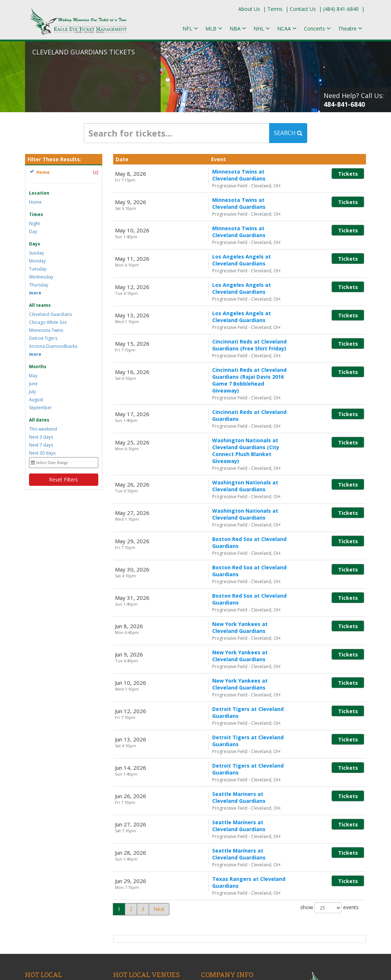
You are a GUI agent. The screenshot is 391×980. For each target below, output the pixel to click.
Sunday (36, 253)
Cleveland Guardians (50, 314)
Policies (210, 872)
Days (35, 244)
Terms (275, 9)
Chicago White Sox (48, 322)
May (33, 376)
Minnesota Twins (46, 330)
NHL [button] (262, 29)
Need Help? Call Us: (354, 100)
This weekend (43, 429)
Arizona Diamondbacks (53, 346)
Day (33, 231)
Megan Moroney (45, 881)
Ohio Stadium (129, 887)
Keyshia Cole (40, 905)
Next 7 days (41, 445)
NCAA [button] (287, 29)
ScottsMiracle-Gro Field (141, 895)
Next (159, 781)
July (32, 392)
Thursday (39, 285)
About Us (249, 9)
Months (38, 367)
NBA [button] (238, 29)
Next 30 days (42, 453)
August (36, 400)
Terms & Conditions (225, 864)
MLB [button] (214, 29)
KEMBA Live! (128, 864)
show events (330, 780)
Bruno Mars (39, 865)
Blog (206, 856)
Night (34, 223)
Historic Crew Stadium (139, 856)
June (33, 384)
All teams (40, 305)
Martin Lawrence (45, 889)
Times (36, 214)
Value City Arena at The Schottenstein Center (141, 907)
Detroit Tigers (43, 338)
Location (39, 193)
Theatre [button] (350, 29)
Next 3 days (41, 437)
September (40, 408)
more (35, 293)
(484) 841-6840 (341, 9)
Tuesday (38, 269)
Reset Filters (63, 479)
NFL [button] (190, 29)
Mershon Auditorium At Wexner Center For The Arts (150, 876)
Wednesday (41, 277)
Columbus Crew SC (47, 897)
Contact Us (303, 9)
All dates (39, 420)
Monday (37, 261)
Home (35, 202)
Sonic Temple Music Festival (58, 873)
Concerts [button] (317, 29)
